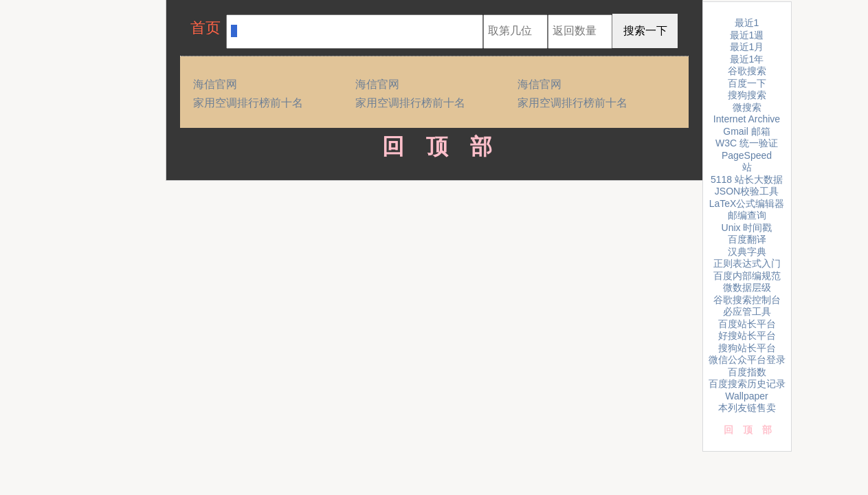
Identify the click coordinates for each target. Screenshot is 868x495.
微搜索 (747, 107)
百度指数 (747, 372)
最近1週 (747, 35)
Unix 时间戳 (747, 228)
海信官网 (215, 84)
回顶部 (434, 146)
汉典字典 (747, 252)
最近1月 (747, 47)
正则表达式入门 (747, 263)
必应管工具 (747, 311)
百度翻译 (747, 239)
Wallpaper (747, 396)
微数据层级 (747, 287)
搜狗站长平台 (747, 348)
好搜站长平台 (747, 335)
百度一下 (747, 83)
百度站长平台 (747, 324)
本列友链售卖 (747, 408)
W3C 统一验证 (747, 143)
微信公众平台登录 (747, 360)
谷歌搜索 (747, 71)
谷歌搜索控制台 (747, 300)
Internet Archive (747, 119)
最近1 (747, 23)
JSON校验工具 (747, 191)
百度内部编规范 (747, 276)
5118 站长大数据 (747, 179)
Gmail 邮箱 (746, 131)
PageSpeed (747, 155)
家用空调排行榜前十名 (248, 103)
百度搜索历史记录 (747, 384)
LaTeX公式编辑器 (747, 203)
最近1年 (747, 59)
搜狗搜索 (747, 95)
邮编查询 (747, 215)
